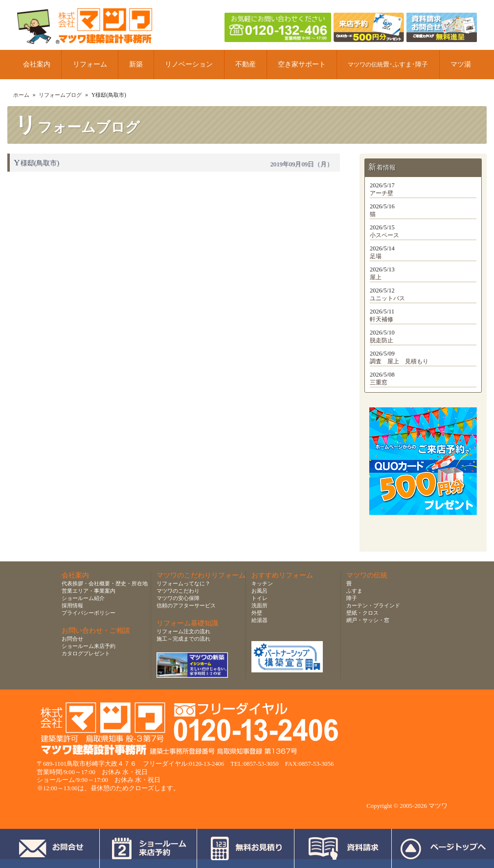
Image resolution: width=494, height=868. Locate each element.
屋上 (376, 277)
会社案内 (37, 64)
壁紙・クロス (362, 613)
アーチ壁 (382, 193)
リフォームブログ (60, 95)
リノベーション (189, 64)
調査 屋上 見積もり (399, 361)
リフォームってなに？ (183, 583)
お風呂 (259, 591)
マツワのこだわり (178, 591)
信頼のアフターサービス (186, 605)
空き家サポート (302, 64)
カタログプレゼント (86, 653)
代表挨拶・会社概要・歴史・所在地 (105, 583)
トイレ (259, 598)
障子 (352, 598)
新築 (136, 64)
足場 (376, 256)
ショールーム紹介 (83, 598)
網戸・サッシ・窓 (368, 620)
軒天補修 (382, 319)
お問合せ (72, 639)
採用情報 (72, 605)
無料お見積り (246, 848)
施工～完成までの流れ (183, 639)
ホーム (21, 95)
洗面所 (259, 605)
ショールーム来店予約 (89, 646)
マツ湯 (461, 64)
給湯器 (259, 620)
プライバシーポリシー (89, 613)
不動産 (246, 64)
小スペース (384, 235)
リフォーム (90, 64)
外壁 (257, 613)
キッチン (262, 583)
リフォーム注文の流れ (183, 631)
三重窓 (379, 382)
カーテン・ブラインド (373, 605)
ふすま (354, 591)
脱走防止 (382, 340)
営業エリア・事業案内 (89, 591)
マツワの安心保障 (178, 598)
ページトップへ (443, 848)
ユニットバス (387, 298)
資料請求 (343, 848)
